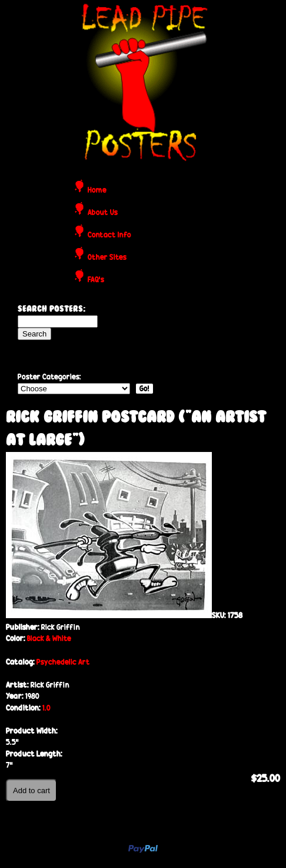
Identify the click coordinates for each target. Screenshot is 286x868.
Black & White (49, 638)
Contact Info (109, 235)
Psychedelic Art (63, 662)
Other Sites (107, 258)
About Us (103, 213)
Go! (144, 389)
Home (97, 191)
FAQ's (96, 280)
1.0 (46, 708)
